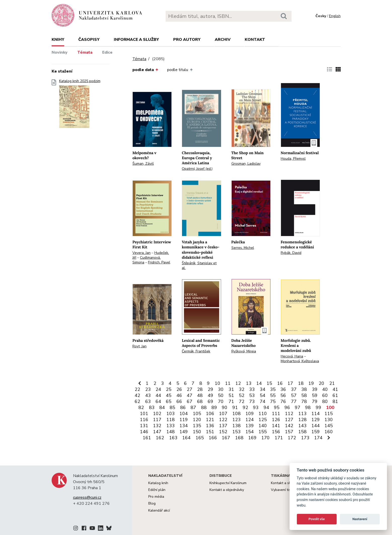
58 (304, 395)
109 (250, 414)
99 (318, 408)
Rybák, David (291, 253)
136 (210, 426)
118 (171, 420)
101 (144, 414)
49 (210, 395)
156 (276, 432)
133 (171, 426)
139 (250, 426)
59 (315, 395)
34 (263, 389)
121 (210, 420)
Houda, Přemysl (293, 159)
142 (289, 426)
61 (335, 395)
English (335, 16)
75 (273, 402)
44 (158, 395)
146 (144, 432)
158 (302, 432)
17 (290, 383)
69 (210, 402)
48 (200, 395)
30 (221, 389)
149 (184, 432)
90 (225, 408)
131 (144, 426)
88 (204, 408)
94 (266, 408)
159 (316, 432)
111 (276, 414)
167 (226, 438)
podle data (145, 70)
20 (322, 383)
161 (147, 438)
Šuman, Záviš (143, 164)
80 (325, 402)
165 (200, 438)
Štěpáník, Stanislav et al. (199, 265)
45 (169, 395)
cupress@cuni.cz (87, 497)
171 (279, 438)
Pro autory (187, 40)
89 (214, 408)
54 (263, 395)
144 (316, 426)
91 (235, 408)
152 (223, 432)
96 (287, 408)
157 (289, 432)
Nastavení (360, 519)
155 (263, 432)
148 (171, 432)
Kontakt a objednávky (227, 490)
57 (294, 395)
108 (237, 414)
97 (298, 408)
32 (242, 389)
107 (223, 414)
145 (329, 426)
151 (210, 432)
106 (210, 414)
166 (213, 438)
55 (273, 395)
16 (280, 383)
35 (273, 389)
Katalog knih (158, 483)
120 (197, 420)
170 (265, 438)
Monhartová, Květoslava (300, 361)
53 (252, 395)
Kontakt (255, 40)
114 (316, 414)
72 (242, 402)
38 (304, 389)
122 (223, 420)
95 (277, 408)
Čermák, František (196, 351)
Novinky (60, 52)
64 (158, 402)
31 (231, 389)
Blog (152, 503)
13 (249, 383)
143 (302, 426)
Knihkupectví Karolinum (228, 483)
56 (283, 395)
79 (315, 402)
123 (237, 420)
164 (186, 438)
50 (221, 395)
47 (190, 395)
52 (242, 395)
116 (144, 420)
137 (223, 426)
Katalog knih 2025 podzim (80, 105)
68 (200, 402)
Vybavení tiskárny (285, 490)
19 (311, 383)
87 (193, 408)
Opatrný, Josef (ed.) (197, 169)
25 (169, 389)
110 (263, 414)
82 (141, 408)
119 (184, 420)
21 (332, 383)
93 (256, 408)
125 (263, 420)
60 (325, 395)
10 (218, 383)
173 (305, 438)
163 (173, 438)
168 (239, 438)
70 (221, 402)
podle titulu (180, 70)
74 (263, 402)
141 (276, 426)
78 (304, 402)
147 (157, 432)
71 (231, 402)
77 (294, 402)
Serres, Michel (243, 248)
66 (179, 402)
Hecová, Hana (292, 356)
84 (162, 408)
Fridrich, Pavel (159, 262)
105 (197, 414)
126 (276, 420)
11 (228, 383)
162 (160, 438)
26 (179, 389)
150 (197, 432)
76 (283, 402)
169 (252, 438)
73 (252, 402)
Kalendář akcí (159, 510)
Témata (85, 52)
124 (250, 420)
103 (171, 414)
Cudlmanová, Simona (147, 260)
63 (148, 402)
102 (157, 414)
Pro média (156, 497)
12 (238, 383)
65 (169, 402)
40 (325, 389)
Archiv (223, 40)
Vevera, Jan (141, 253)
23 (148, 389)
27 (190, 389)
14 (259, 383)
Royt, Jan (139, 346)
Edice (107, 52)
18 (301, 383)
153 (237, 432)
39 (315, 389)
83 (152, 408)
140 (263, 426)
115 (329, 414)
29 (210, 389)
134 (184, 426)
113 (302, 414)
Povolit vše (317, 519)
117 (157, 420)
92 (245, 408)
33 (252, 389)
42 (137, 395)
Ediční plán (157, 490)
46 (179, 395)
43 (148, 395)
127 (289, 420)
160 (329, 432)
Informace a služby (136, 40)
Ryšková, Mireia (244, 351)
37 (294, 389)
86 (183, 408)
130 (329, 420)
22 (137, 389)
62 (137, 402)
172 (292, 438)
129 (316, 420)
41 (335, 389)
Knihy (58, 40)
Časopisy (89, 40)
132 (157, 426)
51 (231, 395)
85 (172, 408)
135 (197, 426)
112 (289, 414)
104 (184, 414)
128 (302, 420)
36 (283, 389)
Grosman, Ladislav (246, 164)
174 (318, 438)
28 (200, 389)
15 (269, 383)
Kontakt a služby (284, 483)
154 (250, 432)
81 (335, 402)
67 (190, 402)
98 (308, 408)
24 (158, 389)
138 (237, 426)
